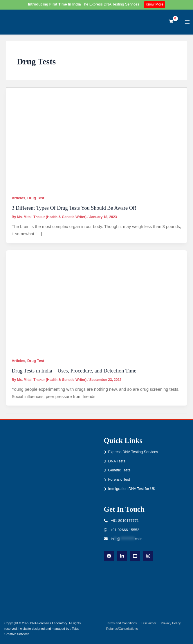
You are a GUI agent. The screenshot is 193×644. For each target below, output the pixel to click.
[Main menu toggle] (187, 22)
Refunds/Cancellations (122, 629)
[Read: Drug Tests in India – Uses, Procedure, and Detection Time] (96, 301)
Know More (155, 4)
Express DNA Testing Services (133, 452)
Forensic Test (119, 479)
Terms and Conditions (122, 623)
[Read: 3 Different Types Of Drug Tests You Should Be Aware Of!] (96, 138)
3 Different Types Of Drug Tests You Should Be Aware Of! (74, 208)
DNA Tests (117, 461)
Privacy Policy (171, 623)
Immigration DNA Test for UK (132, 489)
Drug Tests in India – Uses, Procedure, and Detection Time (74, 371)
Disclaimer (149, 623)
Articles (18, 198)
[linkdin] (122, 556)
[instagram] (148, 556)
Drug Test (36, 198)
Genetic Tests (119, 470)
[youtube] (135, 556)
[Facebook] (109, 556)
